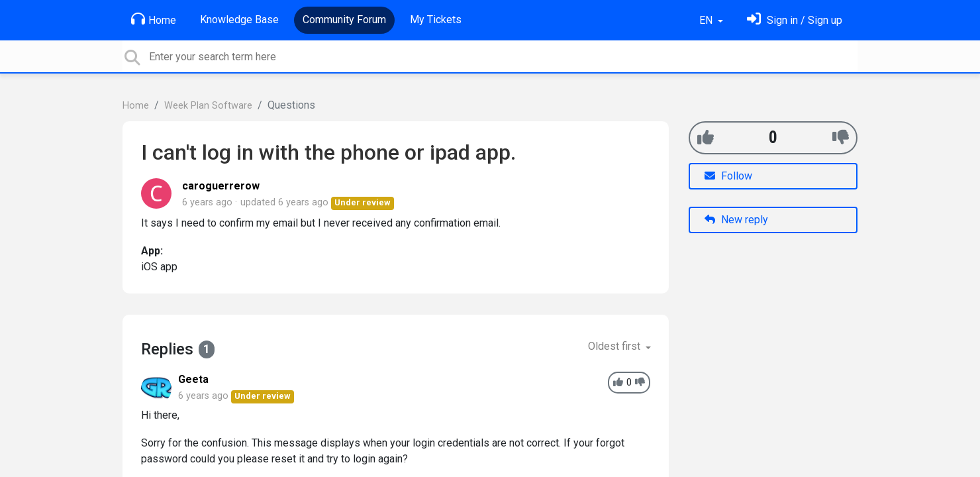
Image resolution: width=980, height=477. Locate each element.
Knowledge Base (239, 20)
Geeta (193, 379)
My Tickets (436, 20)
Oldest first (615, 346)
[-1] (841, 137)
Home (154, 19)
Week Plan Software (208, 106)
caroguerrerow (221, 186)
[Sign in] (795, 20)
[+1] (706, 137)
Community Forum (344, 20)
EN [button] (707, 20)
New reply (736, 220)
